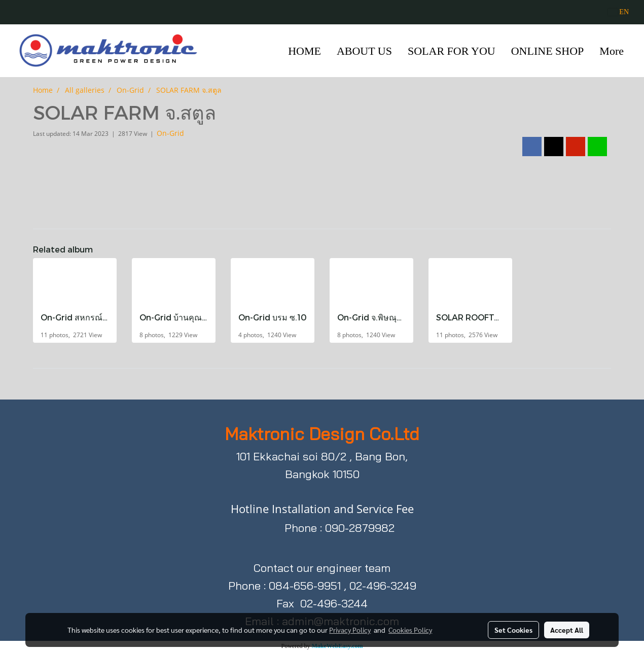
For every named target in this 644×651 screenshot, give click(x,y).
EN (618, 12)
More (612, 51)
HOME (305, 51)
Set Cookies (513, 630)
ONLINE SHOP (548, 51)
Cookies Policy (410, 630)
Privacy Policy (350, 630)
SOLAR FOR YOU (452, 51)
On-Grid (170, 133)
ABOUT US (364, 51)
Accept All (567, 630)
